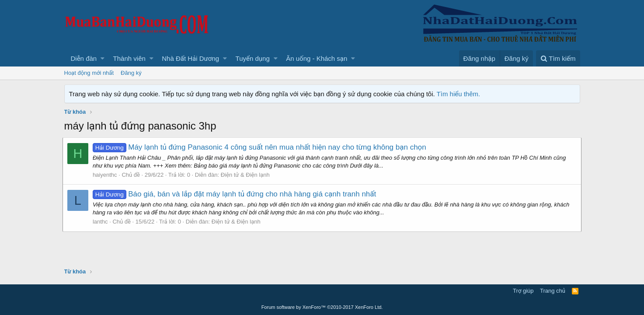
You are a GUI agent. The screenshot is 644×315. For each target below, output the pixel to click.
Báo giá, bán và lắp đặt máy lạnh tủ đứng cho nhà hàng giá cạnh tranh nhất (236, 194)
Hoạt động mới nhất (89, 73)
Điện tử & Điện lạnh (247, 175)
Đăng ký (131, 73)
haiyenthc (107, 175)
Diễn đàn (84, 58)
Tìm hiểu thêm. (459, 94)
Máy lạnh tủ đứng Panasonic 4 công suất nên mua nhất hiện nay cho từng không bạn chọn (261, 147)
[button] (103, 58)
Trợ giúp (523, 291)
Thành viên (129, 58)
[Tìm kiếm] (558, 58)
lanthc (102, 222)
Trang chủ (553, 291)
